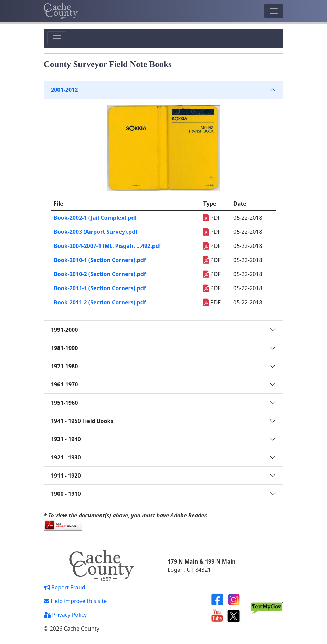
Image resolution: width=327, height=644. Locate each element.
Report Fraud (65, 587)
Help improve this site (75, 601)
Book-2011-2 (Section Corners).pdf (100, 302)
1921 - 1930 (66, 457)
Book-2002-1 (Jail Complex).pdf (95, 218)
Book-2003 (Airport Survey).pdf (96, 232)
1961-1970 (64, 384)
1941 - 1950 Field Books (82, 421)
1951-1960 (64, 403)
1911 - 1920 (66, 476)
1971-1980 (64, 366)
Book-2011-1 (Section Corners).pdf (100, 288)
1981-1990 (64, 348)
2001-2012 (64, 90)
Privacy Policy (65, 615)
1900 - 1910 (66, 494)
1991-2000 (64, 330)
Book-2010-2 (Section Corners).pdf (100, 274)
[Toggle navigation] (274, 11)
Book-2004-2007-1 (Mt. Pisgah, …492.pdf (107, 246)
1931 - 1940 (66, 439)
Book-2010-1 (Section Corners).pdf (100, 260)
